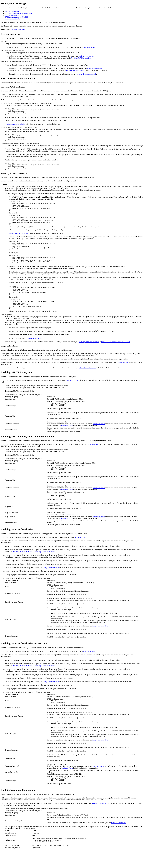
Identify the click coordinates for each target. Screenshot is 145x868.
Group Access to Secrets (88, 384)
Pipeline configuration (18, 29)
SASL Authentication (12, 15)
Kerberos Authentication (74, 71)
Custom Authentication (13, 19)
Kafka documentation (89, 47)
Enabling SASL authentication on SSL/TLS (116, 358)
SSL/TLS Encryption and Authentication (19, 13)
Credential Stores (123, 379)
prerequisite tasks (73, 397)
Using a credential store (35, 355)
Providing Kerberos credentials (86, 74)
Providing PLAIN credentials (81, 58)
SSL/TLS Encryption (12, 11)
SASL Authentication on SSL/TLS (17, 17)
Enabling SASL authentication (89, 358)
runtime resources (99, 440)
